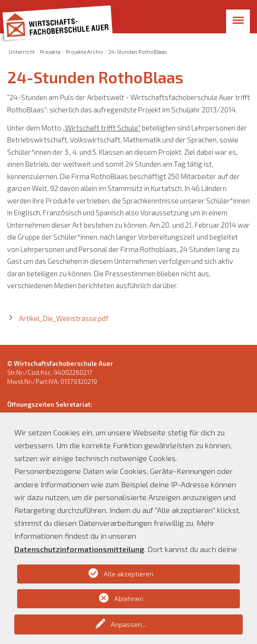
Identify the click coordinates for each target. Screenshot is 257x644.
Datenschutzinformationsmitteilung (79, 549)
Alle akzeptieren (128, 574)
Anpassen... (128, 624)
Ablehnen (129, 599)
